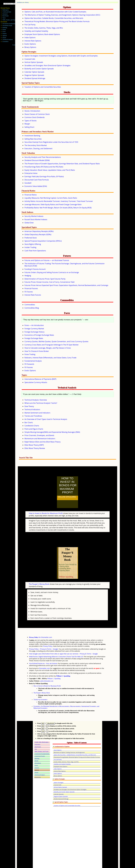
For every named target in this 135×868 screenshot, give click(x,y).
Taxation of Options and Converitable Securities (67, 796)
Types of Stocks (30, 121)
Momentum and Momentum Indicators (40, 439)
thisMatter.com (21, 2)
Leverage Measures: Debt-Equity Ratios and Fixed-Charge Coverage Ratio (53, 204)
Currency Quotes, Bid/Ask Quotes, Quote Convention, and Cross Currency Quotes (56, 341)
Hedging (28, 276)
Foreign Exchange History (34, 332)
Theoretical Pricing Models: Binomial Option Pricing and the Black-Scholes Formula (77, 748)
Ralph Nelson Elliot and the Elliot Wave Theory (43, 442)
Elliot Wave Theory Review (35, 448)
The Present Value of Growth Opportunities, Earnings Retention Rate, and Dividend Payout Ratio (62, 164)
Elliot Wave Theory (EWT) (34, 445)
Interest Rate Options (33, 41)
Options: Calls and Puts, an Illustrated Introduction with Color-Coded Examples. (56, 12)
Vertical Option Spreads (34, 62)
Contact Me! (16, 45)
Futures (5, 34)
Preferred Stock (31, 238)
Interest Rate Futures (33, 295)
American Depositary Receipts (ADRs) (39, 231)
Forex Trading (30, 354)
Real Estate (6, 16)
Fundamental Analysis (33, 361)
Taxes (4, 18)
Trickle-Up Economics (40, 690)
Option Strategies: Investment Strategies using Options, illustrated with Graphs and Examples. (61, 56)
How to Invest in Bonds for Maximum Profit (46, 509)
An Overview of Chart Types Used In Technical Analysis (46, 419)
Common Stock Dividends (35, 117)
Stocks (4, 38)
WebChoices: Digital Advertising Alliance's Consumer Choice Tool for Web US (56, 647)
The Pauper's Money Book (39, 575)
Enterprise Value (31, 173)
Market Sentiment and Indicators (37, 413)
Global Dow (29, 223)
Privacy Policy (48, 637)
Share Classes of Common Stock (37, 114)
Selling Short (29, 127)
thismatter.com (44, 659)
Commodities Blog (32, 308)
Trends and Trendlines (33, 416)
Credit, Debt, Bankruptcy (42, 733)
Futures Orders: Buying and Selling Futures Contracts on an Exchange (52, 272)
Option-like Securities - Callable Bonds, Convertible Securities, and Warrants (75, 746)
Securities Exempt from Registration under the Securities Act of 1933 (51, 142)
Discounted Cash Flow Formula (37, 180)
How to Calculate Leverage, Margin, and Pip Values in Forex (48, 348)
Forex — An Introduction (34, 325)
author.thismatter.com (47, 672)
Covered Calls (30, 59)
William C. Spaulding (63, 667)
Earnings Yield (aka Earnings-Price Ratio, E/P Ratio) (44, 176)
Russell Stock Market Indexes (36, 219)
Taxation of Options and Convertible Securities (43, 87)
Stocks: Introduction (32, 111)
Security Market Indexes (34, 216)
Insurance (5, 14)
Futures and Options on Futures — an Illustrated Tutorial (47, 260)
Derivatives (38, 754)
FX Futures (29, 292)
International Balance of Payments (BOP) (40, 379)
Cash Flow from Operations (35, 251)
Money (27, 2)
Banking (5, 28)
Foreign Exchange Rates (34, 338)
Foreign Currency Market (34, 329)
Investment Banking (32, 136)
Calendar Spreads (59, 785)
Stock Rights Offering (33, 244)
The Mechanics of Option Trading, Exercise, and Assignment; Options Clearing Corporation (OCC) (62, 15)
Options (5, 36)
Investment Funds (7, 26)
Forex (4, 32)
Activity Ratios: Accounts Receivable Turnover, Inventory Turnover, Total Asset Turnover (59, 201)
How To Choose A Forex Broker (37, 351)
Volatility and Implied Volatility (36, 31)
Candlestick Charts (32, 426)
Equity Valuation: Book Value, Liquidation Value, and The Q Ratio (50, 170)
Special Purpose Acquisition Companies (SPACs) (43, 241)
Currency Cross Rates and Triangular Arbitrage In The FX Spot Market (51, 345)
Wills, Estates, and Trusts (9, 20)
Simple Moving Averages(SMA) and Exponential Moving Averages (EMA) (52, 432)
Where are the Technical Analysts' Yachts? (41, 403)
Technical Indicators (32, 409)
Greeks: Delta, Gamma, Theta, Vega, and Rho (66, 753)
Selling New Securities (33, 139)
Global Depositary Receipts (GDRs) (38, 234)
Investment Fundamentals (9, 24)
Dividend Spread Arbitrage (35, 78)
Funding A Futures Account (35, 269)
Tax (36, 740)
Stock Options (58, 741)
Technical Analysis (8, 40)
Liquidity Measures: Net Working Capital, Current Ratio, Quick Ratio (51, 198)
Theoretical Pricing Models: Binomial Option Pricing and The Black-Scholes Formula (57, 21)
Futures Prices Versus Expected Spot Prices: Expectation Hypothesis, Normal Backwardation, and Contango (66, 285)
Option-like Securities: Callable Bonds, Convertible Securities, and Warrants (54, 18)
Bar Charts (29, 422)
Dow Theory (29, 406)
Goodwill (28, 183)
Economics (6, 42)
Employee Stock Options (60, 757)
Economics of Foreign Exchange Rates (39, 335)
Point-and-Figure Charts (34, 429)
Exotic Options (30, 44)
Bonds (4, 30)
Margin (27, 124)
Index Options (30, 37)
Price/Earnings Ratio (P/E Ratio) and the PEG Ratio (44, 167)
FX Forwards (29, 364)
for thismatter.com (40, 628)
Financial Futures (31, 288)
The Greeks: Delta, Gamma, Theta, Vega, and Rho (44, 28)
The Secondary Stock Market (36, 145)
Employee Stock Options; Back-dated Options (42, 34)
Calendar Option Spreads (34, 72)
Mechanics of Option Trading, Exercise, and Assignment (69, 743)
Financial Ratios (31, 195)
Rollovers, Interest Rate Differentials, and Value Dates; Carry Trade (50, 358)
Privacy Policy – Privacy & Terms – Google (43, 640)
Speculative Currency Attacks (36, 382)
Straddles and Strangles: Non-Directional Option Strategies (47, 65)
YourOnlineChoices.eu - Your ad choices (43, 654)
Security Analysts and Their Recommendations (43, 157)
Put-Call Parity (30, 25)
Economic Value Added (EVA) (36, 186)
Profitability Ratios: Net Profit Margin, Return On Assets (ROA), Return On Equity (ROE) (58, 208)
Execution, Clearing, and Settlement (38, 149)
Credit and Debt (7, 12)
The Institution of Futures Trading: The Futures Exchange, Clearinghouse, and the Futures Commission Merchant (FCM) (64, 265)
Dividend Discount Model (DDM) (37, 160)
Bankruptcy (6, 10)
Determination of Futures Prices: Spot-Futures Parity (45, 279)
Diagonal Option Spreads (34, 75)
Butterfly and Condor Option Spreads (39, 69)
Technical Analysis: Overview (36, 400)
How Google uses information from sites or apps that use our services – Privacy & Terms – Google (63, 644)
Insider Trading (30, 247)
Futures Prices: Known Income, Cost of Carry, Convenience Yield (49, 282)
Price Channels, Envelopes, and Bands (39, 435)
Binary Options (30, 47)
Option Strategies (59, 773)
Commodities (30, 305)
